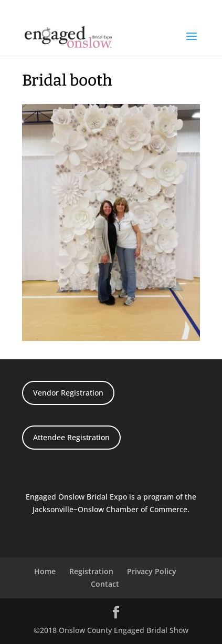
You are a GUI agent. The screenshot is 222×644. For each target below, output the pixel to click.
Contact (105, 584)
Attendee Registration (71, 437)
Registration (91, 571)
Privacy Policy (152, 571)
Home (45, 571)
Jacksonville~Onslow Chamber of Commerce (110, 509)
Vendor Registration (68, 393)
